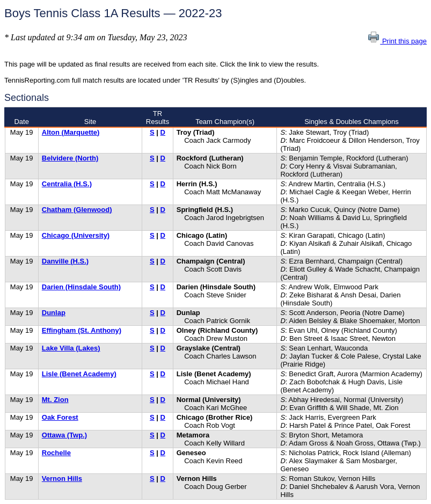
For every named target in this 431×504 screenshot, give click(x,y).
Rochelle (56, 453)
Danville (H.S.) (65, 261)
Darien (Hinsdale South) (81, 287)
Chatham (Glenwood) (77, 210)
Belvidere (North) (70, 158)
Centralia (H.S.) (67, 184)
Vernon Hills (62, 479)
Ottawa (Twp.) (64, 435)
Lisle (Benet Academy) (79, 374)
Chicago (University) (76, 235)
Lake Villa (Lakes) (71, 348)
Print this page (397, 41)
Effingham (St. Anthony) (82, 330)
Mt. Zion (55, 400)
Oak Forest (60, 417)
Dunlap (54, 313)
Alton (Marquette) (71, 132)
